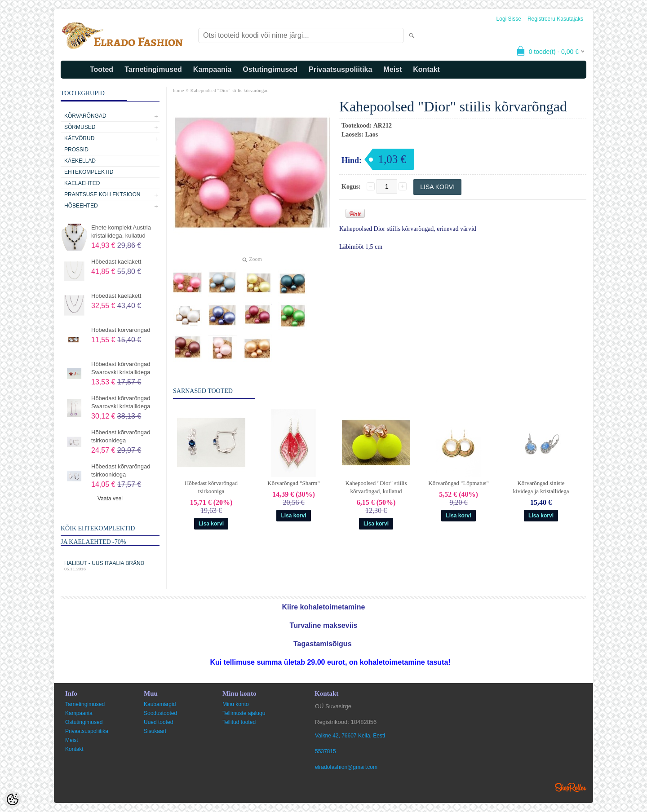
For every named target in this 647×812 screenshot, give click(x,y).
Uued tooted (158, 722)
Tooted (102, 69)
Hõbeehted (81, 206)
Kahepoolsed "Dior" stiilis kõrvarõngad (229, 90)
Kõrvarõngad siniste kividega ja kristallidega (541, 487)
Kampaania (212, 69)
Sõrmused (80, 127)
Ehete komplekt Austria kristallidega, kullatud (121, 232)
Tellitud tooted (239, 722)
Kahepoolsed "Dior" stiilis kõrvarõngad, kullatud (376, 487)
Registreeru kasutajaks (555, 19)
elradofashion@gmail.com (346, 767)
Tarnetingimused (153, 69)
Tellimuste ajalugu (244, 713)
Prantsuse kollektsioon (102, 194)
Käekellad (80, 161)
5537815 (326, 751)
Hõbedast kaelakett (116, 262)
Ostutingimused (270, 69)
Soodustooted (160, 713)
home (178, 90)
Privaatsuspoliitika (340, 69)
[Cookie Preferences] (13, 799)
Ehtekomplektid (89, 172)
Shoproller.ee (571, 787)
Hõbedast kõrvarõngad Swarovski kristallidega (121, 368)
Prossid (76, 150)
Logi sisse (509, 19)
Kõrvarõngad (85, 116)
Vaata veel (110, 499)
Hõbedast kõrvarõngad (121, 330)
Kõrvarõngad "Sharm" (293, 483)
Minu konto (236, 704)
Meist (392, 69)
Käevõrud (79, 138)
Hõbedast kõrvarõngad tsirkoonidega (121, 436)
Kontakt (426, 69)
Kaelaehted (82, 183)
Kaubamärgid (160, 704)
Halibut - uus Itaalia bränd (110, 566)
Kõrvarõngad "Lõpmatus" (458, 483)
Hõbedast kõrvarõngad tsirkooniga (211, 487)
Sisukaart (155, 731)
